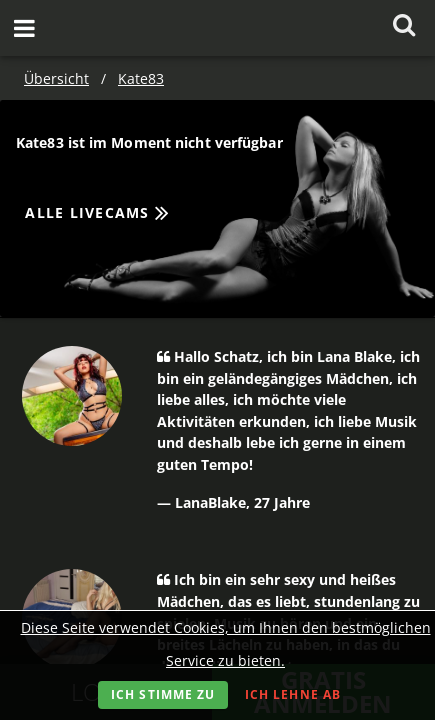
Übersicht (56, 78)
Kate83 (141, 78)
